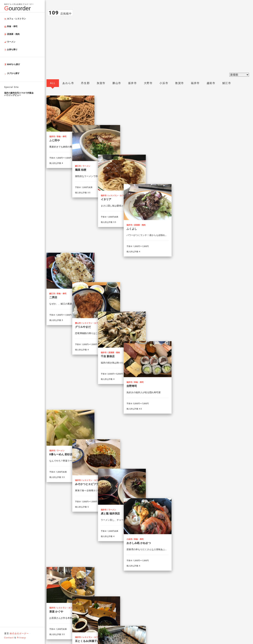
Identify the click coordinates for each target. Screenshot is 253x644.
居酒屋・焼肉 (12, 34)
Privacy (21, 638)
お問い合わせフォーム (148, 616)
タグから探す (12, 74)
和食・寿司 (11, 26)
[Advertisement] (148, 42)
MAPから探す (12, 64)
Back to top (223, 583)
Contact (9, 638)
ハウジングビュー (24, 94)
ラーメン (10, 42)
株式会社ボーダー (19, 633)
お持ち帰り (11, 50)
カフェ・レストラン (15, 19)
